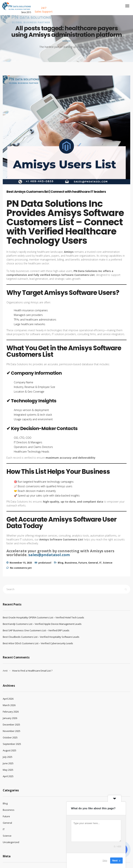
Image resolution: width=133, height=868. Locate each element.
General (93, 563)
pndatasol (45, 563)
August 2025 (9, 750)
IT (100, 563)
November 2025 (12, 731)
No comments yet (21, 568)
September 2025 (12, 744)
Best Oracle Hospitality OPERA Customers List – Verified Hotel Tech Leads (43, 617)
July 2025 (8, 757)
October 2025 (10, 737)
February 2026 (11, 712)
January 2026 (10, 718)
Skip (105, 861)
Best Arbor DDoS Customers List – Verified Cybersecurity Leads (38, 643)
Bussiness (71, 563)
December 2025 (11, 725)
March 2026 (9, 705)
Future (83, 563)
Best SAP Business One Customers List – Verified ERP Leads (36, 630)
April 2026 (8, 699)
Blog (61, 563)
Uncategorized (11, 842)
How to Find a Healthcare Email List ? (32, 671)
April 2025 (8, 776)
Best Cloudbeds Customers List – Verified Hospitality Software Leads (41, 637)
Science (108, 563)
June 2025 (8, 763)
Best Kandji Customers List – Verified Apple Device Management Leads (42, 624)
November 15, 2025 (21, 563)
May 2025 (8, 770)
